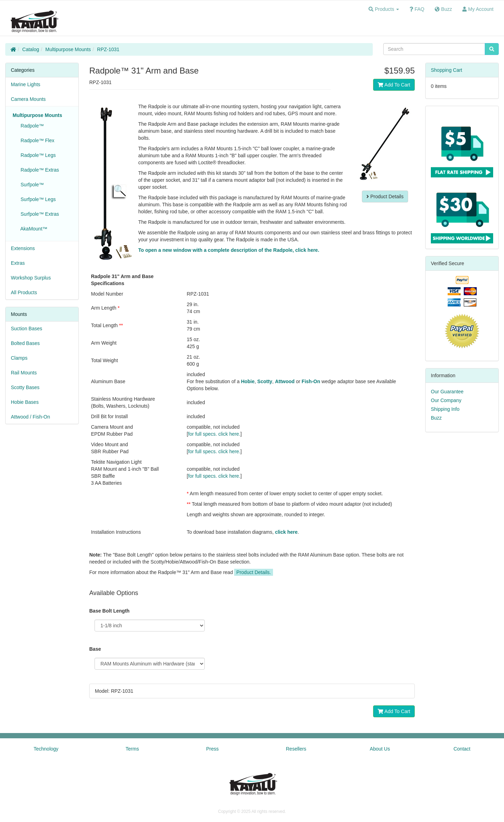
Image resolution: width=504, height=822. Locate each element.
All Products (24, 292)
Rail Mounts (24, 373)
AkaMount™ (33, 229)
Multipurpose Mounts (68, 49)
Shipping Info (445, 409)
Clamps (19, 358)
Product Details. (254, 572)
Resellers (296, 749)
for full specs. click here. (214, 434)
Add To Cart (394, 85)
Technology (46, 749)
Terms (132, 749)
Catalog (31, 49)
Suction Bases (27, 329)
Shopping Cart (447, 70)
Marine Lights (26, 84)
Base (95, 649)
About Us (380, 749)
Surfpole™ (31, 185)
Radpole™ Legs (37, 155)
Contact (462, 749)
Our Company (446, 400)
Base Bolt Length (109, 611)
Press (212, 749)
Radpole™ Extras (38, 170)
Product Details (385, 196)
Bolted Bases (25, 343)
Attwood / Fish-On (30, 417)
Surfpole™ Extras (38, 214)
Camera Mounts (28, 99)
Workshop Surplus (31, 278)
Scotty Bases (25, 387)
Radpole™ (31, 126)
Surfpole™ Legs (37, 199)
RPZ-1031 (108, 49)
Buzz (436, 418)
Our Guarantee (447, 392)
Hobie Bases (25, 402)
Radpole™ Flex (36, 140)
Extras (18, 263)
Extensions (23, 248)
